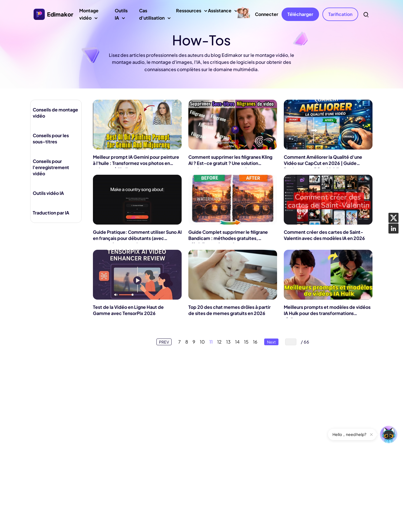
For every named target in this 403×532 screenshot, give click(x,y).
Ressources (189, 13)
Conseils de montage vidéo (55, 113)
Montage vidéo (93, 16)
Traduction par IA (51, 213)
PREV (164, 342)
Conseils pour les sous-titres (51, 138)
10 (202, 342)
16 (255, 342)
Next (271, 342)
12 (219, 342)
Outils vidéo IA (48, 193)
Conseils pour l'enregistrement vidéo (51, 167)
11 (211, 342)
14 (237, 342)
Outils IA (123, 16)
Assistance (220, 13)
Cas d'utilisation (154, 16)
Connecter (267, 14)
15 (246, 342)
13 (228, 342)
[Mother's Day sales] (243, 13)
